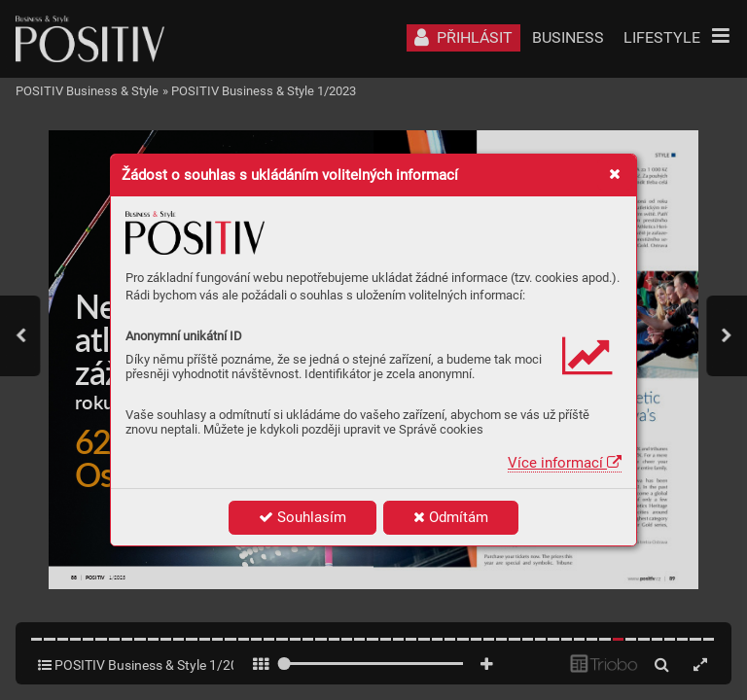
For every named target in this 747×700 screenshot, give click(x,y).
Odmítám (451, 517)
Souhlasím (302, 517)
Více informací (565, 463)
